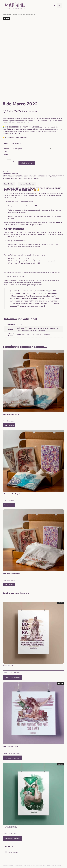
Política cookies (48, 862)
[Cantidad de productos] (9, 142)
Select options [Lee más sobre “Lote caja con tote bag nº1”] (9, 485)
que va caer (38, 157)
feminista (26, 157)
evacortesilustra (60, 155)
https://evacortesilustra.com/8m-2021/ (28, 243)
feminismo (5, 157)
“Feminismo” (23, 118)
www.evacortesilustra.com (35, 284)
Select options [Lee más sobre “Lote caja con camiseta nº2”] (9, 565)
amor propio (37, 155)
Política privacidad (38, 862)
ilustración (32, 157)
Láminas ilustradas (18, 15)
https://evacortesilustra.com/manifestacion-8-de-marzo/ (33, 239)
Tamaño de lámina (6, 132)
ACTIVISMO (25, 155)
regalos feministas (47, 157)
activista (31, 155)
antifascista (44, 155)
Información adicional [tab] (27, 164)
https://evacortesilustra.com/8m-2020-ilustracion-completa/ (35, 241)
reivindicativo (14, 159)
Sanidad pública (23, 159)
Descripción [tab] (8, 164)
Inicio (4, 15)
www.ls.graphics (18, 257)
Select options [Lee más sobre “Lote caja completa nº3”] (9, 406)
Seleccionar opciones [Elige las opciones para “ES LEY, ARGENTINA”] (12, 819)
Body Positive (51, 155)
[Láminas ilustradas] (6, 832)
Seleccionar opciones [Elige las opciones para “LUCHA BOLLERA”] (12, 657)
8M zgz (19, 155)
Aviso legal (29, 862)
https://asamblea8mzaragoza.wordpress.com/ (27, 265)
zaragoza (36, 159)
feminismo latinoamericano (16, 157)
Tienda (9, 15)
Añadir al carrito (27, 143)
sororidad (30, 159)
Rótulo (6, 123)
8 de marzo (11, 155)
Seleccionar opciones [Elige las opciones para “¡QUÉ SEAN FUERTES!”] (12, 738)
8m (16, 155)
